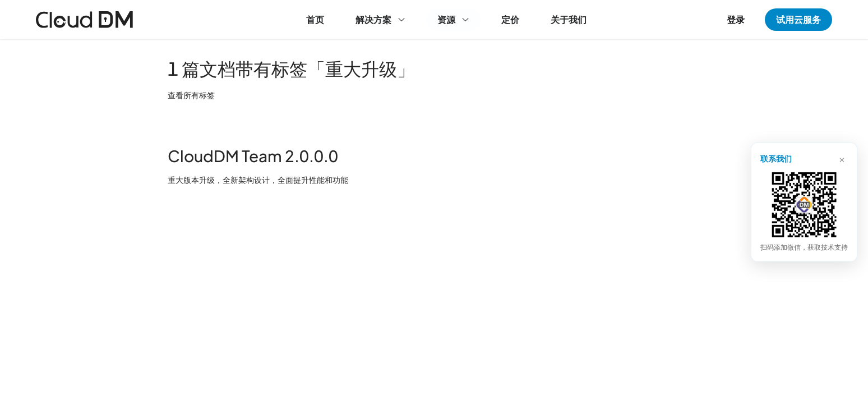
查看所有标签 (191, 95)
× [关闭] (842, 158)
